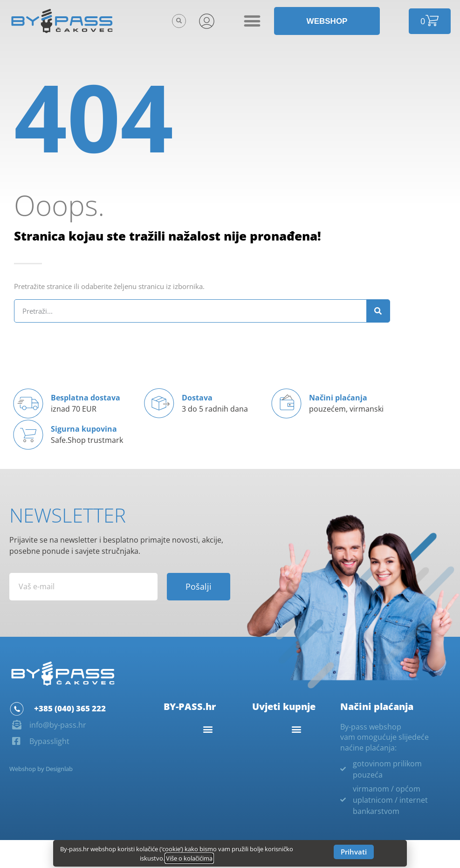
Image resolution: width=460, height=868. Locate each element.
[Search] (378, 311)
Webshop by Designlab (41, 769)
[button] (179, 21)
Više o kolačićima (189, 858)
